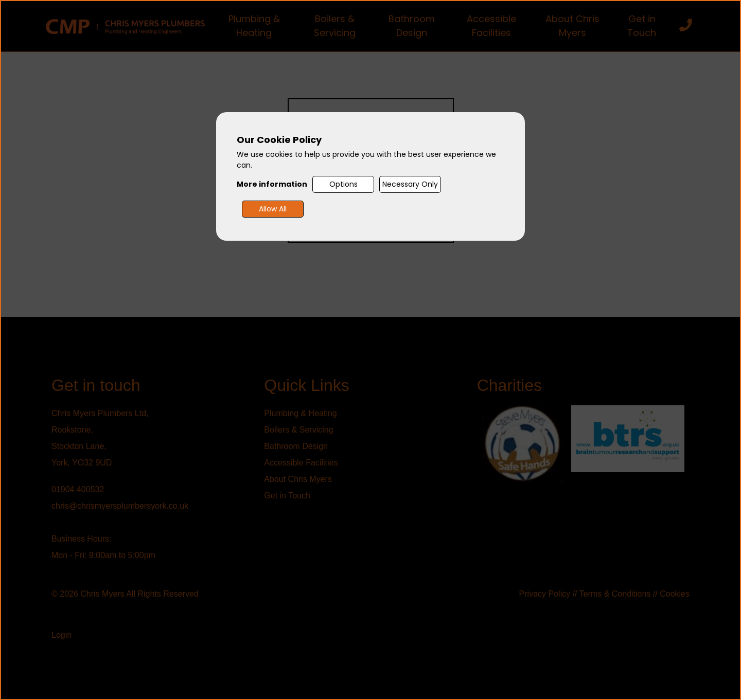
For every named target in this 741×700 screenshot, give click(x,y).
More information (272, 184)
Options (343, 184)
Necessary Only (410, 184)
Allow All (273, 209)
